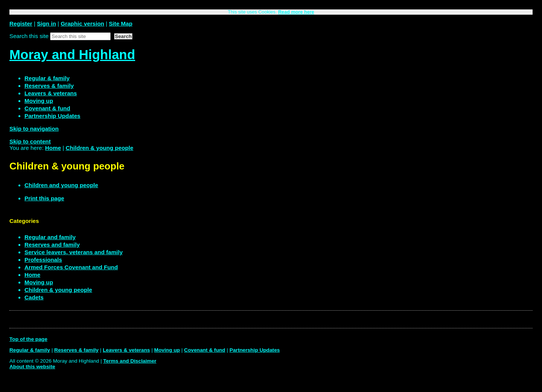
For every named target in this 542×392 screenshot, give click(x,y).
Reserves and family (52, 245)
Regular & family (30, 350)
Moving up (39, 282)
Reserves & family (76, 350)
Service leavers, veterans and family (74, 252)
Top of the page (28, 339)
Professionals (43, 260)
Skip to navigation (34, 129)
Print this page (44, 198)
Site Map (120, 24)
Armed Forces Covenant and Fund (71, 267)
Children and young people (61, 185)
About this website (32, 367)
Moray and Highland (72, 54)
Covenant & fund (205, 350)
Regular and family (50, 237)
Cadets (34, 297)
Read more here (296, 12)
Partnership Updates (255, 350)
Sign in (46, 24)
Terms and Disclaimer (130, 361)
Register (21, 24)
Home (53, 148)
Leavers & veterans (126, 350)
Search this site (29, 36)
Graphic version (82, 24)
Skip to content (30, 141)
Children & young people (99, 148)
